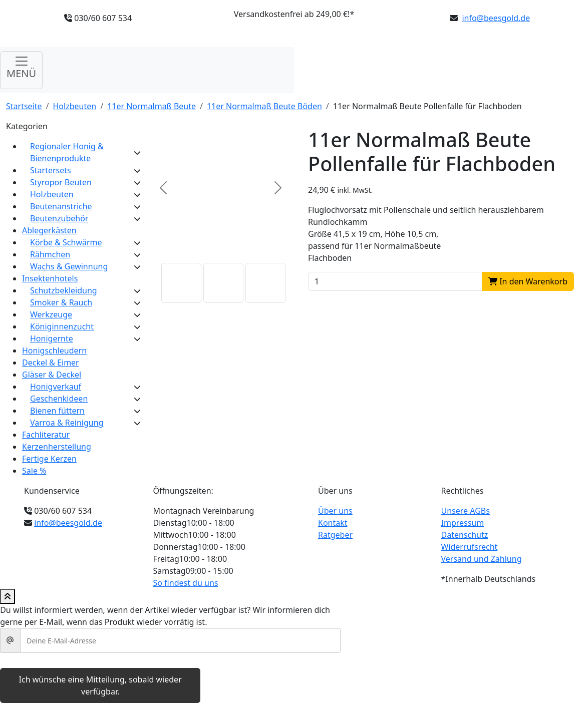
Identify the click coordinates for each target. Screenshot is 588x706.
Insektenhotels (50, 278)
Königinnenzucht (62, 326)
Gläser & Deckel (52, 375)
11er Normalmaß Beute (152, 106)
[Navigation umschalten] (21, 70)
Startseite (24, 106)
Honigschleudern (54, 350)
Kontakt (333, 523)
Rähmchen (50, 254)
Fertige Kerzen (49, 459)
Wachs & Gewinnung (69, 266)
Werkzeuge (51, 314)
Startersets (51, 170)
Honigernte (52, 338)
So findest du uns (186, 583)
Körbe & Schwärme (66, 242)
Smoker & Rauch (61, 302)
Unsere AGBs (466, 511)
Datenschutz (465, 535)
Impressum (463, 523)
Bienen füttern (57, 411)
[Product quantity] (395, 281)
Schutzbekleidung (64, 290)
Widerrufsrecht (470, 547)
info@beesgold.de (496, 18)
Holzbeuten (75, 106)
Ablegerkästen (49, 230)
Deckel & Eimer (51, 363)
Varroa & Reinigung (67, 423)
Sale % (34, 471)
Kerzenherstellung (57, 447)
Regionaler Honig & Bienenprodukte (67, 152)
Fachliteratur (46, 435)
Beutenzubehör (59, 218)
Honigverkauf (56, 387)
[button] (181, 283)
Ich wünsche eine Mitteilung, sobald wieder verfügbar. (100, 685)
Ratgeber (335, 535)
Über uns (335, 511)
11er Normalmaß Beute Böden (264, 106)
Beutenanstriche (61, 206)
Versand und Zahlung (482, 559)
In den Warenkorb (528, 281)
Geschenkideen (59, 399)
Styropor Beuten (61, 182)
